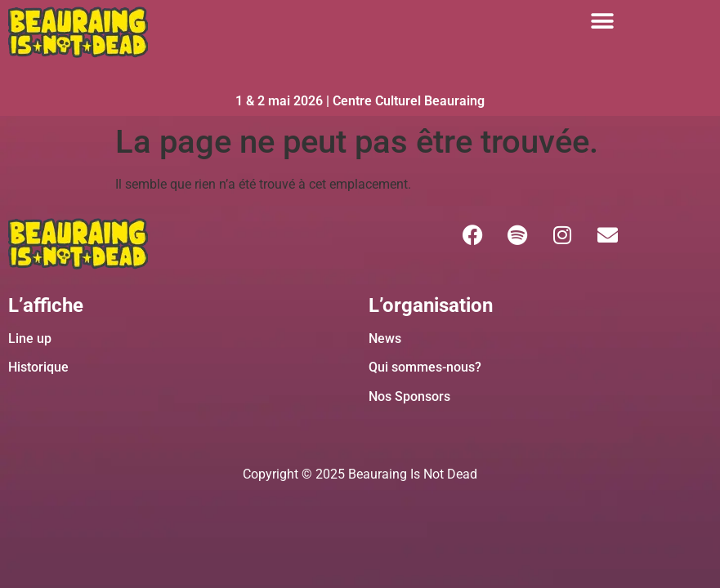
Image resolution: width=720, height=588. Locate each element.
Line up (30, 339)
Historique (38, 367)
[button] (603, 21)
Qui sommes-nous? (425, 367)
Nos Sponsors (409, 396)
